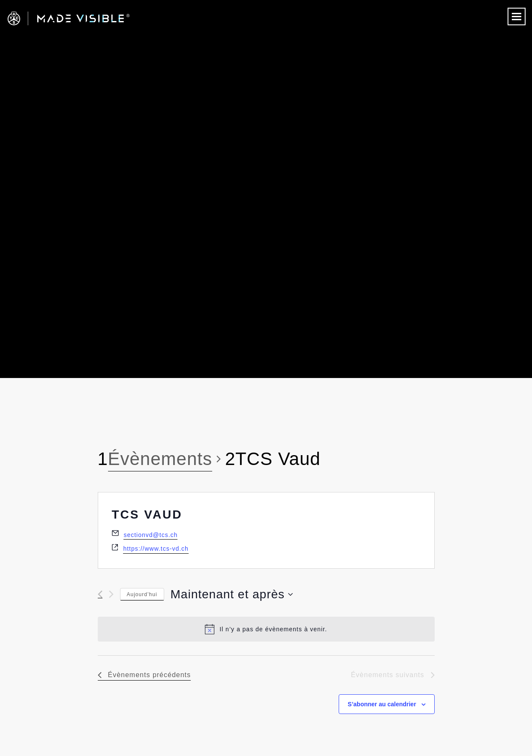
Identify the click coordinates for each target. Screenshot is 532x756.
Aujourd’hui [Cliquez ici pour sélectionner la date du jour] (142, 594)
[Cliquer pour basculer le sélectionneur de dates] (232, 594)
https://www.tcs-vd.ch (156, 549)
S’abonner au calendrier (382, 704)
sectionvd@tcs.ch (150, 535)
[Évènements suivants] (111, 594)
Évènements (160, 459)
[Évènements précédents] (100, 594)
